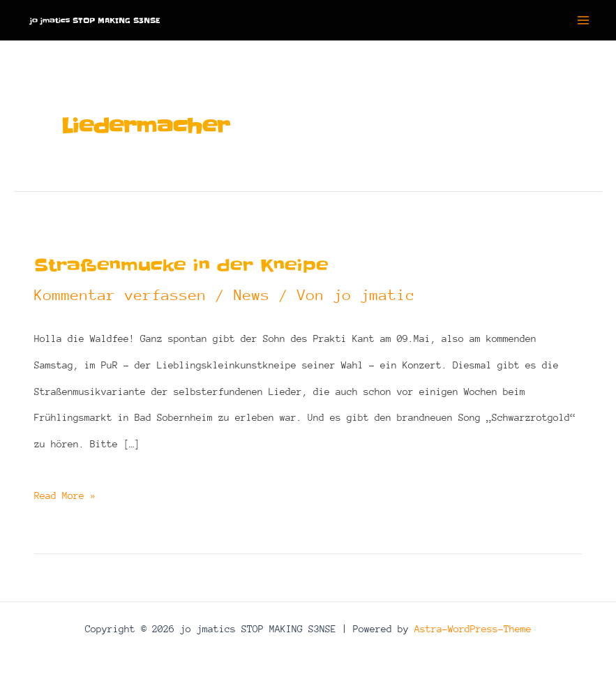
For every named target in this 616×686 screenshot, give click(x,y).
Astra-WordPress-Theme (473, 629)
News (252, 295)
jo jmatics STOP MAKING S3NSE (95, 20)
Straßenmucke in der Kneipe (181, 266)
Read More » (65, 496)
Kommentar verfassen (120, 295)
